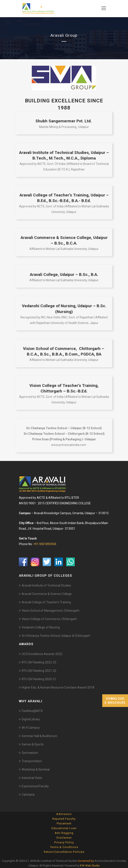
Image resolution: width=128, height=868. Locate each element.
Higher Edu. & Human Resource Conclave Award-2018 (58, 687)
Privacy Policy (64, 842)
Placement (64, 823)
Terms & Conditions (64, 847)
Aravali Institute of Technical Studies (46, 585)
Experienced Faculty (35, 786)
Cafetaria (28, 795)
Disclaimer (64, 838)
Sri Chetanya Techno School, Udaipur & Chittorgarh (56, 636)
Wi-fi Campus (31, 728)
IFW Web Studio (90, 866)
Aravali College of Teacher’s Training (46, 602)
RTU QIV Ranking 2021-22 (39, 671)
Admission (64, 814)
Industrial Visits (32, 778)
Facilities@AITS (32, 711)
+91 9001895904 (45, 544)
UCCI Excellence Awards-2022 (42, 654)
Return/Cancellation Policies (64, 852)
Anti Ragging (64, 833)
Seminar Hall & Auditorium (40, 736)
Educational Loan (64, 828)
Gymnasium (30, 753)
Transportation (32, 761)
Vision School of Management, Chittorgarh (50, 611)
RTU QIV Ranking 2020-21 (39, 679)
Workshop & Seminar (36, 769)
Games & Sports (33, 744)
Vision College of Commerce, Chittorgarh (49, 619)
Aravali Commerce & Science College (47, 594)
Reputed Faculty (64, 819)
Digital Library (31, 719)
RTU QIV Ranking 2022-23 (39, 662)
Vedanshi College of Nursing (41, 627)
